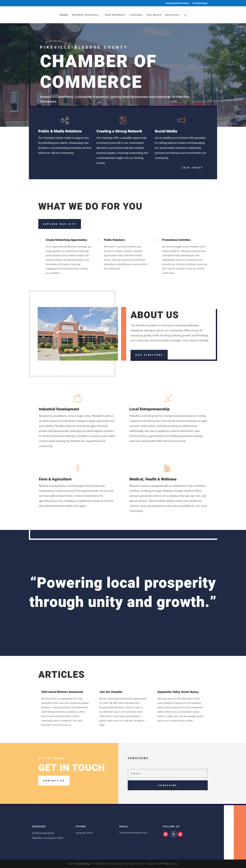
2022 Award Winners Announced (62, 692)
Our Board (154, 15)
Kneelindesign (83, 864)
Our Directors (149, 355)
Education (172, 15)
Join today (193, 168)
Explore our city (60, 224)
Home (64, 15)
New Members (115, 15)
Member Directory (85, 15)
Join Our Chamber (111, 692)
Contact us (54, 781)
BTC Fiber (164, 864)
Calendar (136, 15)
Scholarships (200, 3)
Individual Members (178, 3)
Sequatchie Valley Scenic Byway (178, 692)
